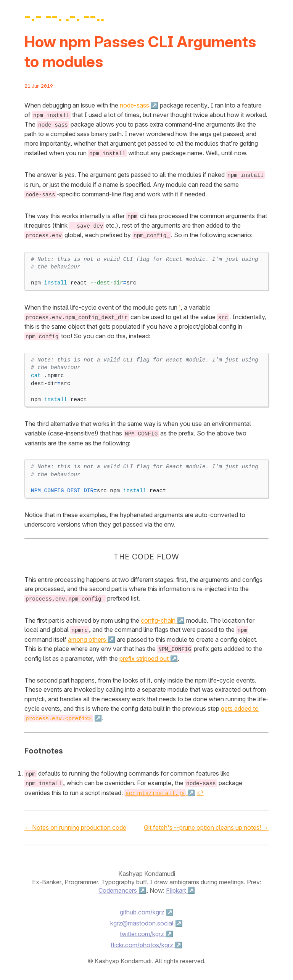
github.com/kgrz (142, 908)
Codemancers (118, 887)
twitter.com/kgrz (142, 930)
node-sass (134, 105)
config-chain (158, 618)
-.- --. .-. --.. (64, 16)
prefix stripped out (144, 655)
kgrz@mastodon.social (142, 919)
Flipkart (176, 887)
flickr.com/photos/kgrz (142, 941)
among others (87, 637)
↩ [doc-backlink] (200, 789)
